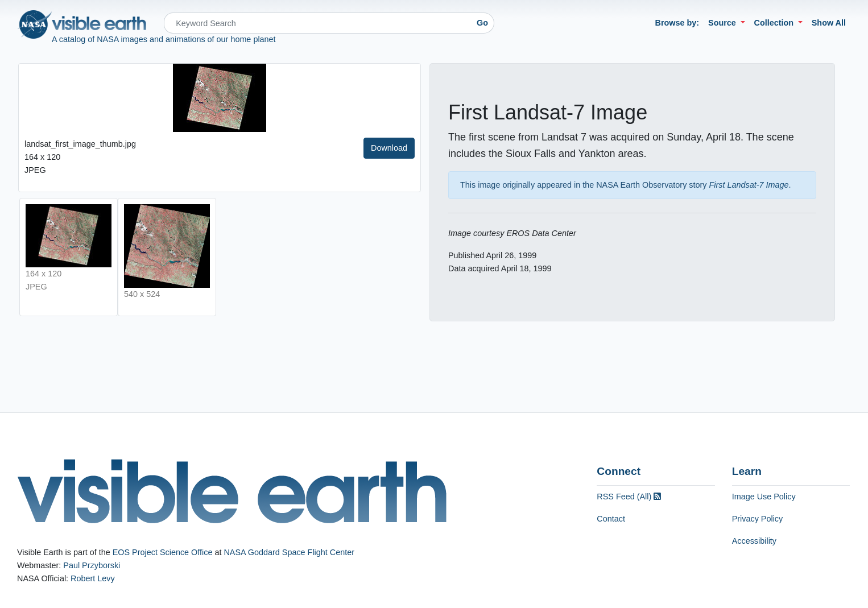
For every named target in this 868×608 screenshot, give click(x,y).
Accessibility (754, 541)
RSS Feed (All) (629, 497)
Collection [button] (775, 23)
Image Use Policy (764, 497)
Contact (611, 519)
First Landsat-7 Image (749, 185)
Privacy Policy (758, 519)
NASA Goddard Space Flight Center (289, 552)
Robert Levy (93, 578)
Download (389, 148)
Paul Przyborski (92, 565)
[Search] (317, 23)
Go (482, 23)
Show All (829, 23)
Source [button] (723, 23)
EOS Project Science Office (163, 552)
